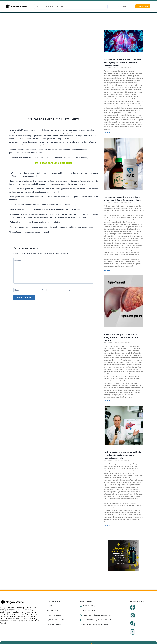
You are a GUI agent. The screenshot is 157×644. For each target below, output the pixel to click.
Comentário (20, 237)
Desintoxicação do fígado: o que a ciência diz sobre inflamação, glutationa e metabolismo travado (122, 452)
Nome (18, 267)
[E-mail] (53, 267)
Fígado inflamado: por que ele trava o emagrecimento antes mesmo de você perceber (121, 335)
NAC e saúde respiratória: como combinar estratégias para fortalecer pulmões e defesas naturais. (122, 62)
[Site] (81, 267)
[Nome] (26, 267)
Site (71, 267)
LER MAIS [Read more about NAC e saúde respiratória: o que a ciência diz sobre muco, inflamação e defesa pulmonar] (107, 269)
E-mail (45, 267)
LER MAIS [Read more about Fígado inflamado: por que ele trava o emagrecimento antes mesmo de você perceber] (107, 398)
